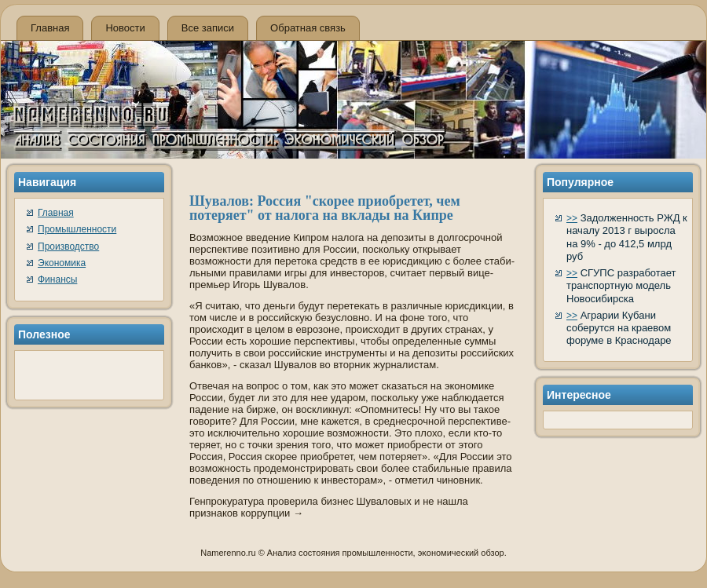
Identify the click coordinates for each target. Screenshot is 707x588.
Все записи (208, 28)
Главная (50, 28)
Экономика (62, 263)
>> (572, 218)
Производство (68, 247)
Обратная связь (308, 28)
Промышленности (77, 229)
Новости (125, 28)
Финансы (57, 279)
